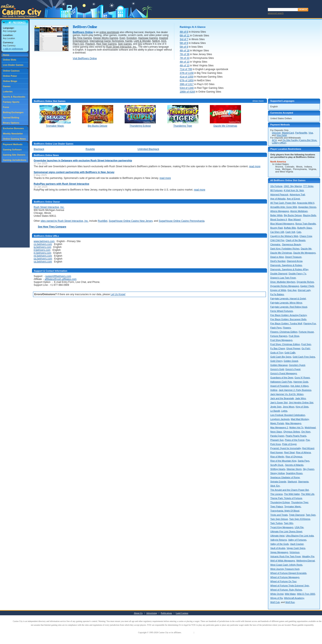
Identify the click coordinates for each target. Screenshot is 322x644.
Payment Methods (13, 144)
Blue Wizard (294, 219)
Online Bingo (10, 81)
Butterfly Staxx (305, 228)
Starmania (303, 482)
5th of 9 (184, 43)
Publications (166, 613)
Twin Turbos (276, 523)
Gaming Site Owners (14, 155)
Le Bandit (275, 411)
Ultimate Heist (277, 536)
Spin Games (125, 44)
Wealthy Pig (308, 556)
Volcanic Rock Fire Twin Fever (286, 556)
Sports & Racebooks (14, 97)
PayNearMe (301, 133)
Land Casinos (182, 613)
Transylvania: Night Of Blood (285, 511)
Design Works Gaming (106, 38)
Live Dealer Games (13, 65)
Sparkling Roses (294, 473)
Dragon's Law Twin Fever (283, 278)
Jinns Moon (289, 407)
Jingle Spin (276, 407)
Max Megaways (293, 423)
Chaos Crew (306, 236)
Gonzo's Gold (277, 369)
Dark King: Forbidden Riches (285, 249)
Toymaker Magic (293, 507)
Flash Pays (276, 328)
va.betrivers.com (43, 262)
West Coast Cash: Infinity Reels (286, 565)
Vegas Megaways (279, 552)
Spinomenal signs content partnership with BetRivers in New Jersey (74, 172)
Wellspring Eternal (305, 561)
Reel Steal (289, 452)
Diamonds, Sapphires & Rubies (286, 265)
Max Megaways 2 (279, 427)
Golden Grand (291, 361)
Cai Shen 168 (277, 232)
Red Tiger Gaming (106, 44)
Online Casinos (11, 71)
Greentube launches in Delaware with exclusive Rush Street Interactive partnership (83, 161)
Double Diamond (279, 274)
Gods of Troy (277, 353)
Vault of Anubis (278, 548)
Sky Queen (308, 469)
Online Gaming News (14, 139)
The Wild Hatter (292, 494)
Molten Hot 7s (296, 427)
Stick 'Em (275, 486)
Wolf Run (290, 602)
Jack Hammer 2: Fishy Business (295, 390)
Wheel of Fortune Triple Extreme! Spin (290, 586)
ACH (274, 140)
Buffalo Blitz (290, 228)
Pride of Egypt (289, 444)
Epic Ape (292, 290)
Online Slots (10, 60)
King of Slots (302, 407)
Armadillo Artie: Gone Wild (284, 207)
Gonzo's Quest (293, 369)
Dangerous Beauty (291, 244)
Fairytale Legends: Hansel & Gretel (288, 298)
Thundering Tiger (300, 502)
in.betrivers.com (42, 253)
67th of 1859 (187, 80)
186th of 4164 (187, 92)
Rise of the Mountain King (283, 461)
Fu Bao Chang (278, 348)
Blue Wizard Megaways (282, 224)
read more (255, 166)
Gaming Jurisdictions (15, 160)
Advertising (152, 613)
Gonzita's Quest (297, 365)
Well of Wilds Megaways (283, 561)
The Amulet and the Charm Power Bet (289, 490)
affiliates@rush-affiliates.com (61, 279)
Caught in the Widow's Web (284, 236)
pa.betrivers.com (43, 259)
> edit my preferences (13, 49)
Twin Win (288, 523)
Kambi (129, 41)
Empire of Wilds (278, 290)
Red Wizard (308, 448)
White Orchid (277, 594)
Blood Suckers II (279, 219)
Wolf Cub (275, 602)
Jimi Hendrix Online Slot (301, 402)
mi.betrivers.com (43, 256)
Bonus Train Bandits (306, 224)
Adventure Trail (297, 194)
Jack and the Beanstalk (282, 398)
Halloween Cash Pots (281, 382)
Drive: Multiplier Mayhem (283, 282)
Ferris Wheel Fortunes (282, 311)
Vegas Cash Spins (296, 548)
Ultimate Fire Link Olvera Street (286, 531)
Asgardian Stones (307, 207)
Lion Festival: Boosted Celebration (288, 415)
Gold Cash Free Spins (304, 357)
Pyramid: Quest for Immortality (286, 448)
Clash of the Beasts (296, 240)
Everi (122, 38)
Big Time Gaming (82, 38)
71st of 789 (186, 69)
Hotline (274, 390)
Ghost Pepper (293, 348)
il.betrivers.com (42, 250)
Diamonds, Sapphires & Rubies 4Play (289, 269)
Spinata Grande (278, 482)
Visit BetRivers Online (85, 58)
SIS (140, 44)
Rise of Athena (304, 452)
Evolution (132, 38)
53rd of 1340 (187, 88)
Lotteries (8, 92)
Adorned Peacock (279, 194)
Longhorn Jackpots (280, 419)
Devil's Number (278, 261)
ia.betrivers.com (42, 247)
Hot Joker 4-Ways (299, 386)
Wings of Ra (277, 598)
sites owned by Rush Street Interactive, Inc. (65, 221)
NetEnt (156, 41)
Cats (299, 232)
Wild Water (290, 594)
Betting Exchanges (13, 112)
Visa (311, 133)
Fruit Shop (294, 336)
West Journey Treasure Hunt (285, 569)
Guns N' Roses (302, 378)
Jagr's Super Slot (279, 402)
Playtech (90, 44)
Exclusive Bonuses (13, 128)
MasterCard (288, 133)
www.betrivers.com (44, 241)
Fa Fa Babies (277, 294)
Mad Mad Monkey (300, 419)
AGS (164, 41)
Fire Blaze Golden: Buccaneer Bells (288, 319)
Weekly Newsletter (13, 134)
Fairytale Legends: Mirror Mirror (286, 303)
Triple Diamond (297, 515)
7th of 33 (185, 58)
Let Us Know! (118, 294)
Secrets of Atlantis (294, 465)
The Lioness (277, 494)
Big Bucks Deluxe (293, 215)
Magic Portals (277, 423)
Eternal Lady (304, 290)
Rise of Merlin (277, 457)
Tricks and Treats (279, 515)
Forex (6, 107)
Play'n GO (78, 44)
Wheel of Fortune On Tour (283, 581)
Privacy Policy (201, 632)
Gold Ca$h (290, 353)
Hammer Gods (301, 382)
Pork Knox (276, 444)
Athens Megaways (280, 211)
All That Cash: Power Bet (283, 203)
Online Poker (10, 76)
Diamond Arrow (295, 261)
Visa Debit (281, 135)
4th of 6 (184, 32)
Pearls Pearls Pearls (296, 436)
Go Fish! (306, 348)
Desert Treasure (293, 257)
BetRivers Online (83, 32)
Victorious (294, 552)
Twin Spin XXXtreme (300, 519)
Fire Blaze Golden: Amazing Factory (288, 315)
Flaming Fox (310, 323)
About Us (138, 613)
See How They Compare (52, 227)
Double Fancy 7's (297, 274)
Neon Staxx (276, 432)
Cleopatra (276, 244)
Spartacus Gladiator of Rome (285, 477)
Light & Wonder (142, 41)
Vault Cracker (297, 544)
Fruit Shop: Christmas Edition (285, 344)
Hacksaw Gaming (148, 38)
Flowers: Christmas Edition (284, 332)
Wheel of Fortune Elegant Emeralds (288, 573)
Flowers (287, 328)
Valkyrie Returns (279, 540)
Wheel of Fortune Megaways (285, 577)
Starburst (292, 482)
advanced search (276, 13)
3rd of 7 (184, 39)
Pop (308, 440)
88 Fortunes (276, 190)
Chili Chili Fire (277, 240)
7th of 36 (185, 54)
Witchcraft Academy (294, 598)
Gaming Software (12, 150)
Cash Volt (290, 232)
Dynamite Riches (305, 282)
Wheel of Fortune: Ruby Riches (286, 590)
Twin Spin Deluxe (279, 519)
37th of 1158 (187, 73)
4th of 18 (185, 51)
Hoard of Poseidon (280, 386)
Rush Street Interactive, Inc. (122, 47)
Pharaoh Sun (277, 440)
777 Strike (308, 186)
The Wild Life (308, 494)
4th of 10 (185, 62)
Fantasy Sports (11, 102)
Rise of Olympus (294, 457)
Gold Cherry (276, 361)
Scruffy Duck (277, 465)
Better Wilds (276, 215)
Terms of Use (188, 632)
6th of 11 (185, 36)
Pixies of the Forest (295, 440)
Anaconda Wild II (306, 203)
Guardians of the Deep (282, 378)
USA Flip (299, 527)
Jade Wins (300, 398)
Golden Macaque (279, 365)
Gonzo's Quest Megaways (284, 373)
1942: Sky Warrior (293, 186)
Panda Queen (277, 436)
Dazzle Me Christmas (281, 253)
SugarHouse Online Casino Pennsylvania (182, 221)
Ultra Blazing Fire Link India (300, 536)
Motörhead (310, 427)
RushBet (103, 221)
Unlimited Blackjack (148, 149)
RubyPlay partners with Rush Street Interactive (61, 184)
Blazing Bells (310, 215)
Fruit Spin (306, 344)
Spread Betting (11, 118)
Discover (276, 133)
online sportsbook (109, 32)
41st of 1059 (187, 77)
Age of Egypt (293, 199)
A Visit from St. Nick (294, 190)
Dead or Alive (277, 257)
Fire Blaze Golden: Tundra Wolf (286, 323)
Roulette (90, 149)
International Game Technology (107, 41)
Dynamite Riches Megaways (285, 286)
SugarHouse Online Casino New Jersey (131, 221)
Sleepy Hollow (277, 473)
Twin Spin (311, 515)
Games (7, 86)
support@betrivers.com (58, 276)
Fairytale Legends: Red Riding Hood (289, 307)
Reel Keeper (277, 452)
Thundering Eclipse (280, 502)
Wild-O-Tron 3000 (306, 594)
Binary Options (11, 123)
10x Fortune (276, 186)
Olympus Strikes (292, 432)
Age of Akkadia (278, 199)
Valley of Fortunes (297, 540)
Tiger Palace (277, 507)
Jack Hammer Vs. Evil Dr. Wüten (287, 394)
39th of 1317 (187, 84)
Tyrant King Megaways (282, 527)
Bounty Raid (277, 228)
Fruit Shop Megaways (281, 340)
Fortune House (306, 332)
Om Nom (306, 432)
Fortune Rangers (279, 336)
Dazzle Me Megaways (305, 253)
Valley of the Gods (280, 544)
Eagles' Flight (307, 286)
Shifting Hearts (278, 469)
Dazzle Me (306, 249)
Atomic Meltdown (299, 211)
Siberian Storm (294, 469)
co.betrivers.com (43, 244)
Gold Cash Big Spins (281, 357)
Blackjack (39, 149)
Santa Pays (304, 461)
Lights (284, 411)
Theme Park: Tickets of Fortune (286, 498)
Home (6, 55)
